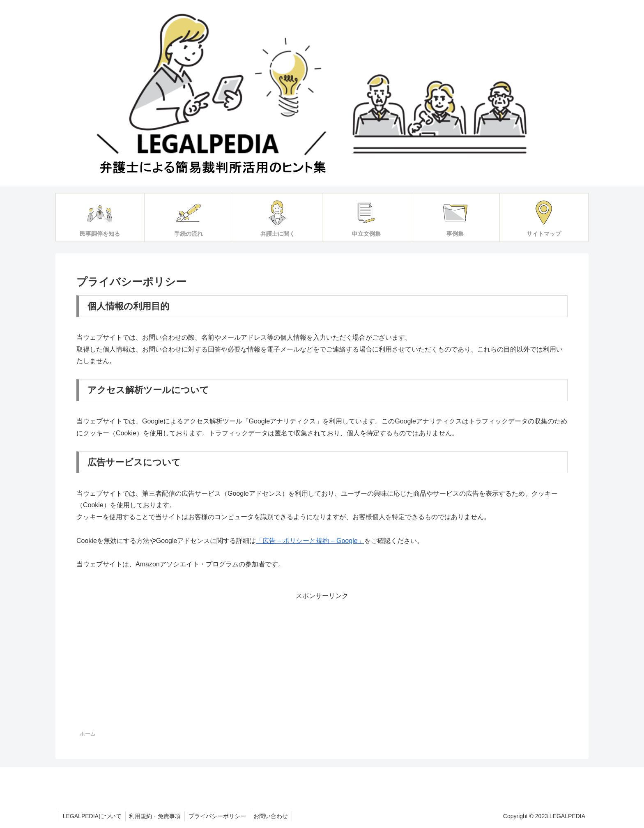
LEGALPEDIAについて (93, 816)
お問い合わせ (274, 816)
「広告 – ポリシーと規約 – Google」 (310, 541)
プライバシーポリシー (220, 816)
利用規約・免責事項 (156, 816)
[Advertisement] (322, 660)
